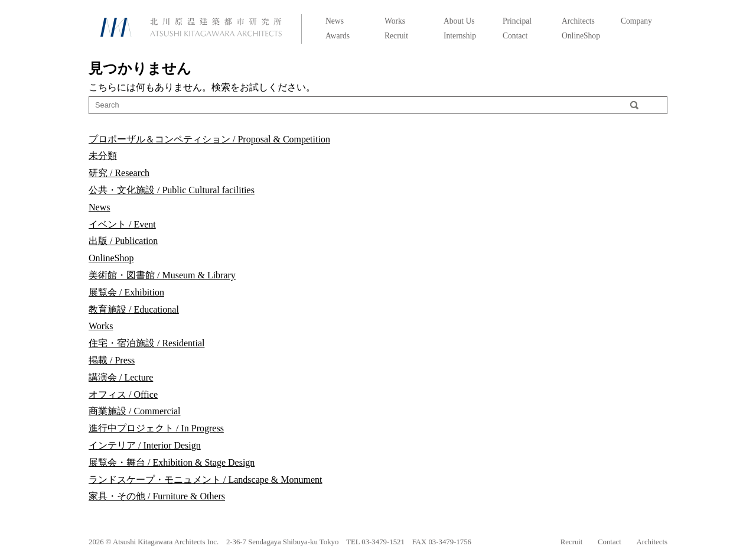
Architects (578, 21)
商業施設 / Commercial (135, 411)
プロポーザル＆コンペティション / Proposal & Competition (209, 139)
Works (395, 21)
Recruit (396, 36)
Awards (338, 36)
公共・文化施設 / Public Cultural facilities (172, 190)
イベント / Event (122, 224)
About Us (459, 21)
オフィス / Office (123, 394)
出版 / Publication (123, 241)
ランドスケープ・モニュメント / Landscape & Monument (206, 480)
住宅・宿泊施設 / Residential (146, 343)
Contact (515, 36)
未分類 (103, 156)
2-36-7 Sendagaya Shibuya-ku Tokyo (282, 542)
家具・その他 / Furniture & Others (157, 496)
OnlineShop (581, 36)
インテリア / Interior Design (145, 445)
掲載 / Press (112, 360)
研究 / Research (119, 173)
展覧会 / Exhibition (126, 292)
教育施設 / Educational (134, 309)
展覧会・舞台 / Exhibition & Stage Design (172, 462)
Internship (460, 36)
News (335, 21)
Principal (517, 21)
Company (636, 21)
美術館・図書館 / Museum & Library (162, 275)
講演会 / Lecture (121, 377)
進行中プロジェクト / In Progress (156, 428)
